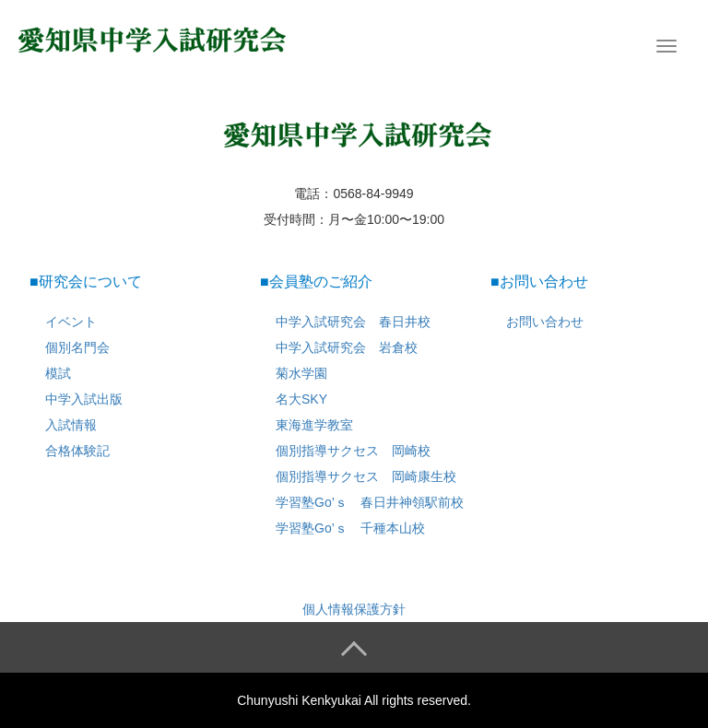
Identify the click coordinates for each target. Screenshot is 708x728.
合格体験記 (77, 451)
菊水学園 (301, 373)
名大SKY (301, 399)
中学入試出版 (84, 399)
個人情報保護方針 (354, 609)
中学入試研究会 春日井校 (353, 322)
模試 (58, 373)
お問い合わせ (545, 322)
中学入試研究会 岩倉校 (347, 347)
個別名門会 (77, 347)
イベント (71, 322)
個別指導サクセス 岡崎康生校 (366, 476)
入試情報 (71, 425)
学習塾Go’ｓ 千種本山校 (350, 528)
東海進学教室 (314, 425)
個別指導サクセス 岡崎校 (353, 451)
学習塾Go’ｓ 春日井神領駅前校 (370, 502)
